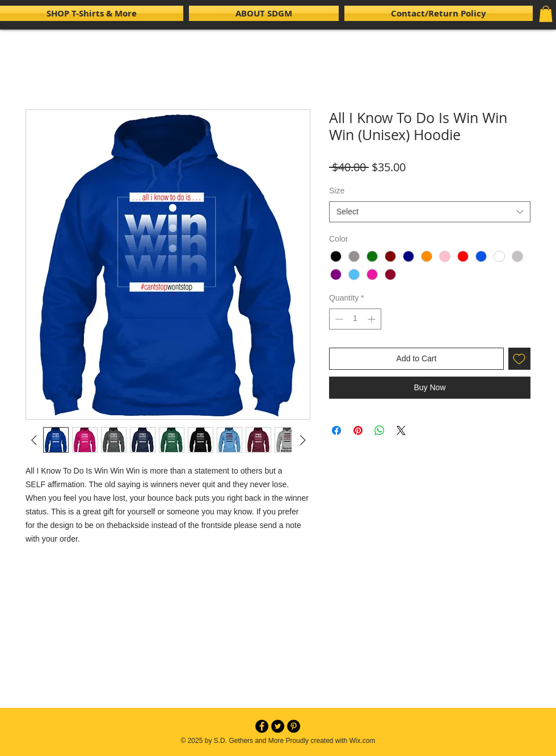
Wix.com (363, 741)
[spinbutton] (355, 319)
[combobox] (430, 212)
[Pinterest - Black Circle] (294, 726)
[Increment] (372, 319)
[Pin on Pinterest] (358, 430)
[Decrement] (338, 319)
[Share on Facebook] (336, 430)
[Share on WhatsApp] (380, 430)
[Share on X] (401, 430)
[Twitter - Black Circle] (278, 726)
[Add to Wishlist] (519, 359)
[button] (546, 14)
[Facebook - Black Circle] (262, 726)
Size (337, 191)
